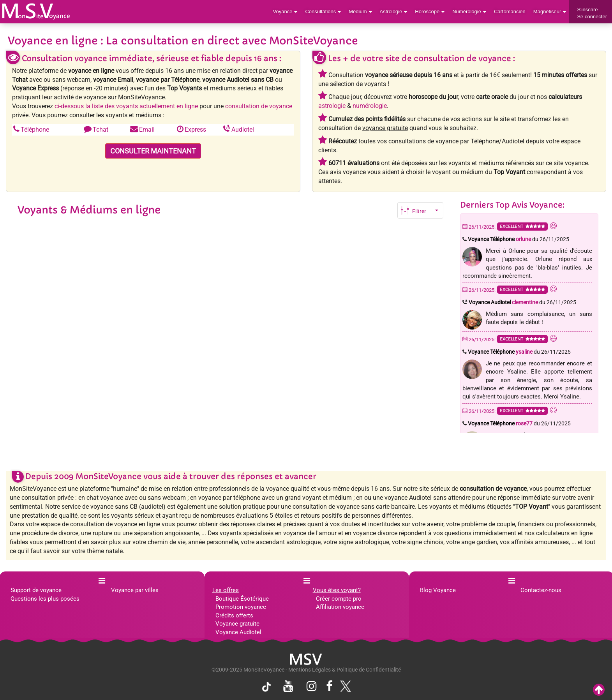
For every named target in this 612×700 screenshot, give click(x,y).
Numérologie (469, 11)
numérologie (370, 106)
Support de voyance (36, 590)
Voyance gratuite (237, 624)
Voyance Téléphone (499, 239)
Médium (360, 11)
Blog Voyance (438, 590)
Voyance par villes (135, 590)
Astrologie (394, 11)
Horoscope (430, 11)
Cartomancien (510, 11)
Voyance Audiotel (503, 302)
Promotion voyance (241, 607)
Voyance (285, 11)
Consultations (323, 11)
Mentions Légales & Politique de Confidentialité (345, 670)
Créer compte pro (339, 599)
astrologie (332, 106)
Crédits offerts (234, 615)
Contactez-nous (541, 590)
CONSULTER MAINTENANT (153, 151)
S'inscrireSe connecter (592, 13)
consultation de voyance (259, 106)
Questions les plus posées (45, 599)
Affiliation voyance (340, 607)
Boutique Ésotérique (242, 599)
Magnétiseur (550, 11)
